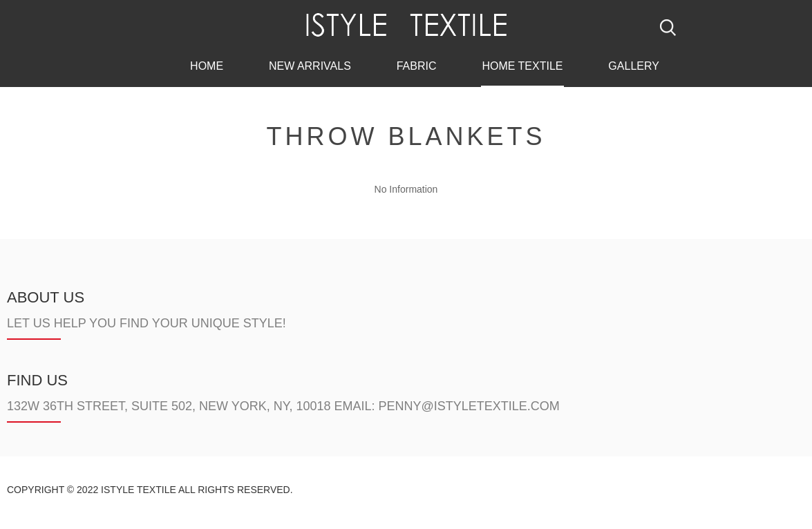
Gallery (634, 65)
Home (207, 65)
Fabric (417, 65)
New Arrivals (310, 65)
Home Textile (522, 65)
